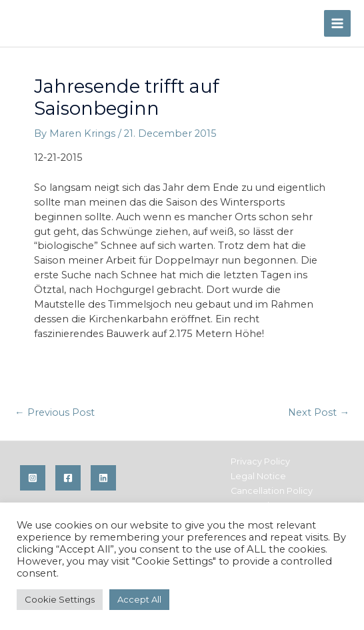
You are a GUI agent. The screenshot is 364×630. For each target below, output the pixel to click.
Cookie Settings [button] (60, 599)
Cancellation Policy (272, 491)
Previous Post (55, 412)
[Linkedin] (103, 478)
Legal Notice (258, 476)
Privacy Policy (260, 461)
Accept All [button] (139, 599)
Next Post (319, 412)
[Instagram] (33, 478)
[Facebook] (68, 478)
